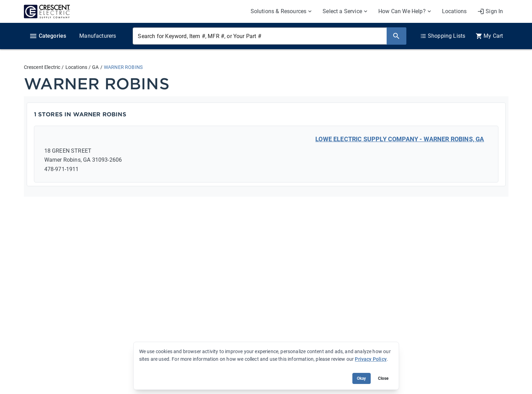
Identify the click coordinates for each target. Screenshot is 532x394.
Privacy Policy (371, 359)
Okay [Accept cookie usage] (362, 378)
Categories (48, 36)
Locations (76, 67)
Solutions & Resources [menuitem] (279, 11)
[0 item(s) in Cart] (489, 36)
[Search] (396, 36)
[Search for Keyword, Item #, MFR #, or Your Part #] (259, 36)
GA (95, 67)
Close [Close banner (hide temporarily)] (383, 378)
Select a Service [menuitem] (342, 11)
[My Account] (490, 11)
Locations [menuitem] (454, 11)
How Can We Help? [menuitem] (402, 11)
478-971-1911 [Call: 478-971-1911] (62, 169)
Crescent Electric (42, 67)
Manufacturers (98, 36)
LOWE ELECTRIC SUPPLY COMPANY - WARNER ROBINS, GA (400, 139)
